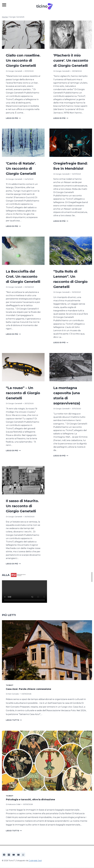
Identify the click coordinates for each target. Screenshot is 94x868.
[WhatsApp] (23, 855)
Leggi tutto (14, 720)
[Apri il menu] (5, 5)
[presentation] (23, 35)
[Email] (18, 855)
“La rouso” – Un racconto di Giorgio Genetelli (23, 393)
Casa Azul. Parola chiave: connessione (29, 689)
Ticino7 (9, 685)
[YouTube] (14, 855)
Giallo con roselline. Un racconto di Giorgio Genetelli (23, 60)
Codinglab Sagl (35, 861)
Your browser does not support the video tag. (24, 592)
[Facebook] (4, 855)
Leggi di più (13, 118)
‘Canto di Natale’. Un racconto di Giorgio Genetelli (21, 168)
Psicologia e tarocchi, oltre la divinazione (31, 799)
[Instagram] (9, 855)
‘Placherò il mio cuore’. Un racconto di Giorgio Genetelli (71, 60)
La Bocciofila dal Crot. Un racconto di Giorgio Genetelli (23, 276)
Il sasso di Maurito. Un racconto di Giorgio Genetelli (22, 506)
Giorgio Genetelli (15, 71)
